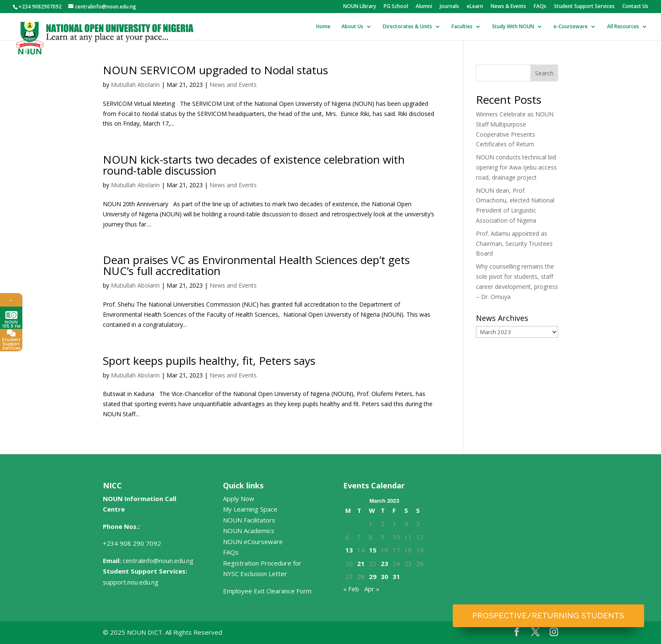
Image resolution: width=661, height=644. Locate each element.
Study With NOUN (513, 27)
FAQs (540, 7)
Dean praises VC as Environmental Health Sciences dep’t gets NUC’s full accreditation (256, 265)
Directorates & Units (407, 27)
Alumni (424, 7)
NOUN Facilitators (249, 520)
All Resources (623, 27)
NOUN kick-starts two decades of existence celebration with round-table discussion (254, 165)
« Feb (351, 589)
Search (544, 73)
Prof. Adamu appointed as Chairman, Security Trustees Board (514, 244)
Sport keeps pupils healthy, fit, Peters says (209, 361)
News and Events (233, 85)
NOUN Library (360, 7)
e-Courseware (571, 27)
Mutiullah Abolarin (135, 85)
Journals (449, 7)
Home (323, 27)
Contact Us (635, 7)
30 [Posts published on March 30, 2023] (384, 577)
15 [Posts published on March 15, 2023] (373, 550)
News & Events (508, 7)
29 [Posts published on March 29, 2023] (373, 577)
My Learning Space (250, 509)
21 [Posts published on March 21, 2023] (361, 563)
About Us (352, 27)
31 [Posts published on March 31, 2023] (396, 577)
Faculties (462, 27)
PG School (396, 7)
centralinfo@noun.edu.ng (158, 560)
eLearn (475, 7)
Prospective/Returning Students (548, 616)
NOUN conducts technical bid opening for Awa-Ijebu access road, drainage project (516, 167)
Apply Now (239, 498)
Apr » (372, 589)
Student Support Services (584, 7)
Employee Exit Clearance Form (267, 591)
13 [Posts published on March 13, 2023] (349, 550)
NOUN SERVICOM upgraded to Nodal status (215, 70)
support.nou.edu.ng (131, 582)
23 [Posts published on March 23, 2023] (384, 563)
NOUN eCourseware (253, 542)
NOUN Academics (249, 531)
